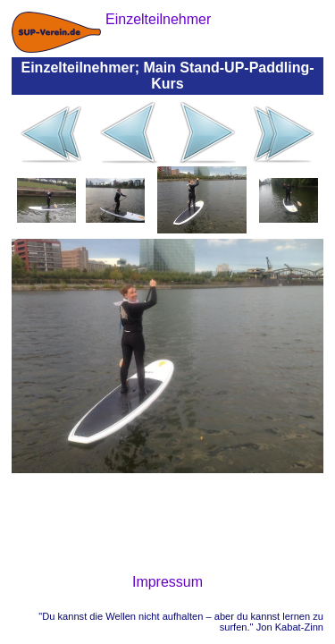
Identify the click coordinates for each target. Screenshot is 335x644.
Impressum (167, 582)
